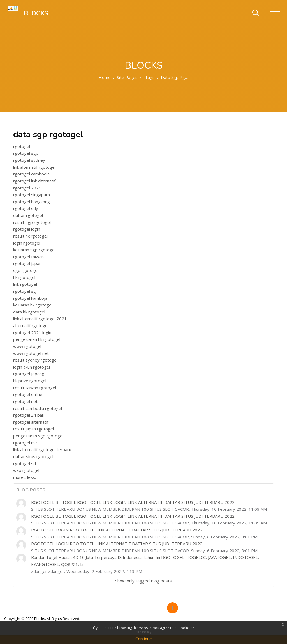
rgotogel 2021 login (32, 332)
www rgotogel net (31, 353)
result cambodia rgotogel (38, 408)
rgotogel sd (25, 463)
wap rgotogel (26, 470)
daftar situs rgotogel (33, 456)
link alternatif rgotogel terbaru (42, 449)
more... (20, 477)
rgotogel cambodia (31, 174)
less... (32, 477)
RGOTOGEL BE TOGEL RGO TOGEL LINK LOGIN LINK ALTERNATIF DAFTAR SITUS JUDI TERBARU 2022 (133, 502)
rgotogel (22, 146)
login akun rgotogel (32, 367)
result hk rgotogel (30, 236)
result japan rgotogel (33, 429)
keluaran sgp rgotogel (34, 250)
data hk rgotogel (29, 312)
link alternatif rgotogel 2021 (40, 319)
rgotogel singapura (32, 195)
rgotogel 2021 (27, 188)
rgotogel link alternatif (34, 181)
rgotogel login (27, 229)
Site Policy (143, 632)
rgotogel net (25, 401)
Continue (143, 639)
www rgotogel (27, 346)
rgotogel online (28, 394)
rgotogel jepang (29, 374)
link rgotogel (25, 284)
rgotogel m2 (25, 443)
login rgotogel (27, 243)
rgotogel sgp (26, 153)
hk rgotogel (24, 277)
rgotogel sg (25, 291)
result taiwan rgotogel (35, 388)
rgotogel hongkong (32, 202)
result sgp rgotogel (32, 222)
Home (105, 77)
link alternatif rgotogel (34, 167)
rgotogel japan (27, 263)
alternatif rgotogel (31, 325)
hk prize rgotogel (30, 381)
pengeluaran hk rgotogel (37, 339)
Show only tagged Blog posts (143, 581)
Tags (150, 77)
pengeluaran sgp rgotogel (38, 436)
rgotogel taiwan (28, 257)
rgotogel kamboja (30, 298)
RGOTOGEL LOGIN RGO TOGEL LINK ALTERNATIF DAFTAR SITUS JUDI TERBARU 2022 (117, 530)
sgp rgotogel (26, 270)
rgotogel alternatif (31, 422)
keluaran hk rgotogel (33, 305)
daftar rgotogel (28, 215)
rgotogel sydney (29, 160)
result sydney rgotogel (35, 360)
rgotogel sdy (26, 208)
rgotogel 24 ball (28, 415)
